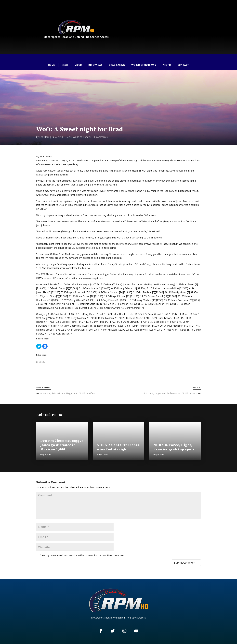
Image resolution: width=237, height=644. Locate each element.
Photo (167, 65)
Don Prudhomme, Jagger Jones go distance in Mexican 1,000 (62, 445)
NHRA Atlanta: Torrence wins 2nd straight (118, 447)
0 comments (101, 137)
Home (52, 65)
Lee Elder (44, 137)
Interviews (95, 65)
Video (78, 65)
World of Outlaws (144, 65)
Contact (183, 65)
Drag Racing (117, 65)
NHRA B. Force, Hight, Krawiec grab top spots (174, 447)
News (65, 65)
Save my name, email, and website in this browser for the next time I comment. (83, 555)
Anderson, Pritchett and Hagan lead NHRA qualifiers (68, 393)
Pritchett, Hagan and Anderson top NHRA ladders (170, 393)
